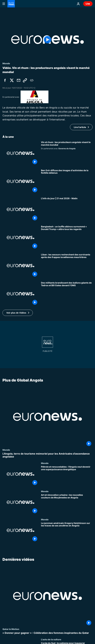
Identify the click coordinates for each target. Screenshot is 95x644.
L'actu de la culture (51, 639)
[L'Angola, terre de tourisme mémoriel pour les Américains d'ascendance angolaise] (48, 455)
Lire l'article (80, 127)
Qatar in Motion (11, 629)
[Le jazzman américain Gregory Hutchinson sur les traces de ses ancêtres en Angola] (67, 532)
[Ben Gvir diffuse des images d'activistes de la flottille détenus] (67, 181)
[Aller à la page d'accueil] (11, 4)
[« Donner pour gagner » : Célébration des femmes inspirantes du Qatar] (48, 633)
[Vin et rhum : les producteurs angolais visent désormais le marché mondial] (67, 153)
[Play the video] (48, 40)
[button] (18, 313)
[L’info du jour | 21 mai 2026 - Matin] (67, 209)
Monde (6, 450)
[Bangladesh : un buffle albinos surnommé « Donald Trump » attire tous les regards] (67, 238)
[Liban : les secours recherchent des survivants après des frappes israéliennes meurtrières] (67, 266)
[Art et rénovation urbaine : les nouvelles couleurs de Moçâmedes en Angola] (67, 504)
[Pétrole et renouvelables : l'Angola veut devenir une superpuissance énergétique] (67, 476)
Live (88, 4)
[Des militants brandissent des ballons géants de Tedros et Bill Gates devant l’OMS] (67, 294)
